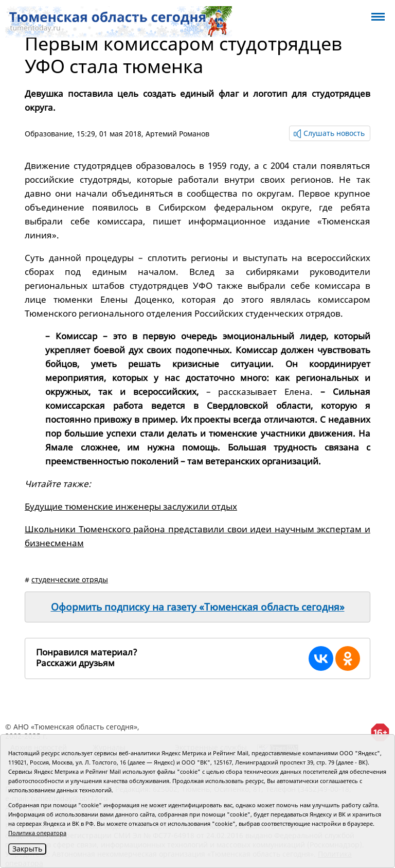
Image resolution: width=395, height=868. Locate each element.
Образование (49, 134)
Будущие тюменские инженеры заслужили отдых (131, 506)
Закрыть (27, 849)
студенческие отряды (70, 579)
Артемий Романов (177, 134)
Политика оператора (37, 833)
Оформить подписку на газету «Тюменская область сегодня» (198, 607)
